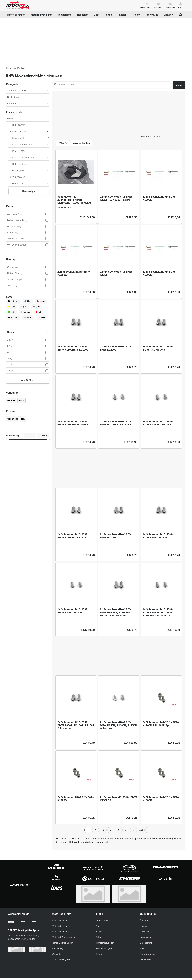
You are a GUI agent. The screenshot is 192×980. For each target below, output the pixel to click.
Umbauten (57, 955)
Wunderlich (64, 208)
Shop (109, 15)
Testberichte (65, 15)
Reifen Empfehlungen (63, 944)
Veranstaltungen (104, 950)
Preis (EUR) (13, 436)
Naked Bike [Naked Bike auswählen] (15, 273)
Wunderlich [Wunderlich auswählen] (17, 245)
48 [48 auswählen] (10, 340)
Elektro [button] (168, 15)
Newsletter (145, 933)
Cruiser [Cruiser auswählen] (13, 267)
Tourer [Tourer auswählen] (12, 286)
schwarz (13, 317)
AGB (142, 950)
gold (24, 307)
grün (12, 312)
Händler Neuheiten (105, 944)
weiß (41, 317)
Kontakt (144, 927)
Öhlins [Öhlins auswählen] (13, 233)
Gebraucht (13, 419)
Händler (122, 15)
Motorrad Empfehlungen (64, 939)
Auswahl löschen (81, 143)
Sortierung (146, 137)
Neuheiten (83, 15)
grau (36, 307)
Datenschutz (146, 944)
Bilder (97, 15)
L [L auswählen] (9, 346)
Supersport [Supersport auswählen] (15, 279)
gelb (11, 307)
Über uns (144, 922)
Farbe (9, 297)
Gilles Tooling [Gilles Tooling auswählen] (16, 226)
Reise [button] (135, 15)
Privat (22, 400)
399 (141, 830)
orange (25, 312)
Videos (99, 933)
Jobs (98, 939)
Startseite (10, 68)
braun (41, 301)
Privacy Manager (148, 955)
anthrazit (13, 301)
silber (28, 317)
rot (38, 312)
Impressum (145, 939)
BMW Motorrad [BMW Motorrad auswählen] (17, 220)
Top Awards (152, 15)
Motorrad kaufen (16, 15)
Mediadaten (146, 961)
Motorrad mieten (60, 933)
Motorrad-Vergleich (61, 961)
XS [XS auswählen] (10, 371)
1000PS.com (102, 922)
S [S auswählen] (10, 358)
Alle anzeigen (29, 191)
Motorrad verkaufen (41, 15)
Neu (23, 419)
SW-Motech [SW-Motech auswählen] (16, 239)
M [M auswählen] (10, 352)
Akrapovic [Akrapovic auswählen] (15, 214)
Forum (99, 955)
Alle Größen (28, 380)
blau (28, 301)
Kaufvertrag (58, 950)
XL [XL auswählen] (10, 365)
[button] (182, 5)
